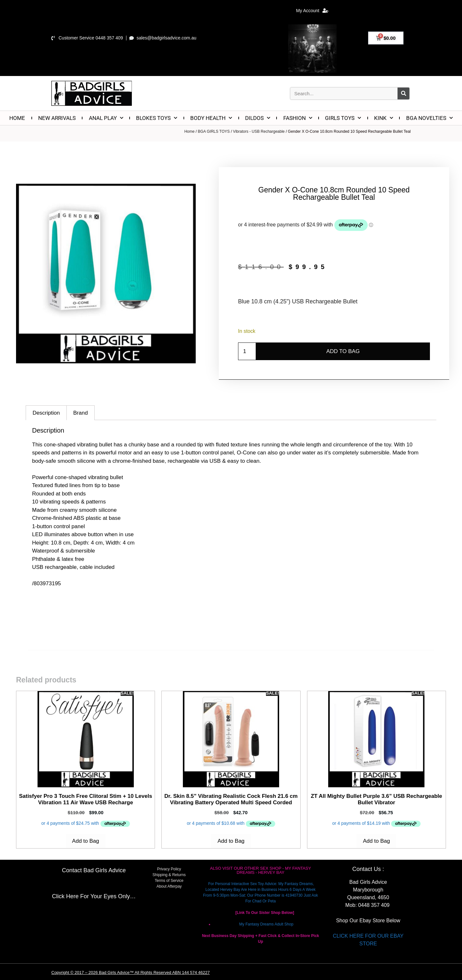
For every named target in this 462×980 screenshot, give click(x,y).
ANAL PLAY (106, 118)
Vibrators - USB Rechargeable (259, 131)
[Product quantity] (247, 351)
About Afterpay (169, 886)
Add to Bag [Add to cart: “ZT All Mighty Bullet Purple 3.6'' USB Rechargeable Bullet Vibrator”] (376, 841)
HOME (17, 118)
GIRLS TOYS (343, 118)
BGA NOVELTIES (429, 118)
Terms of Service (169, 881)
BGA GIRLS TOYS (214, 131)
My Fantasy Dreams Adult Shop (266, 924)
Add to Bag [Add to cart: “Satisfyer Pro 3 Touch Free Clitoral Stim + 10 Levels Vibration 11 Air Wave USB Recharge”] (86, 841)
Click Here (65, 896)
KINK (384, 118)
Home (189, 131)
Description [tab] (46, 413)
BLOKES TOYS (157, 118)
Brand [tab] (80, 413)
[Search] (403, 93)
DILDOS (258, 118)
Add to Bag (343, 351)
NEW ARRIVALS (57, 118)
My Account (312, 11)
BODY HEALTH (211, 118)
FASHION (298, 118)
